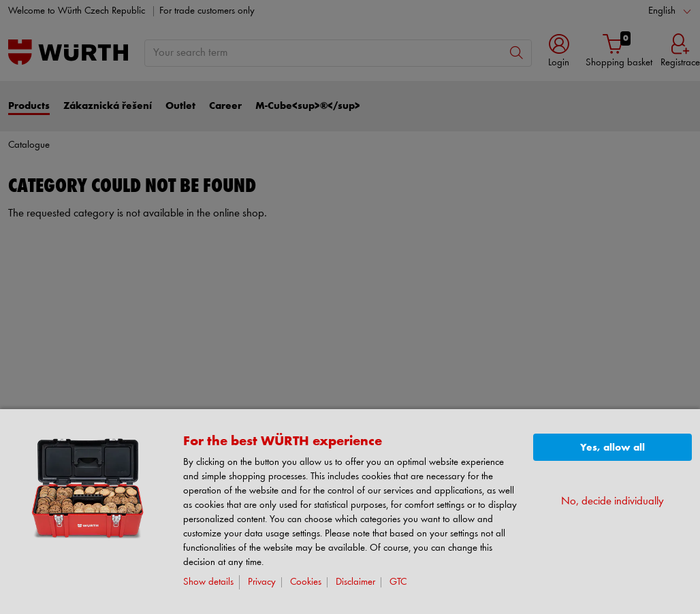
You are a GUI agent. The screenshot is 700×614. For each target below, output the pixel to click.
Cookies (306, 582)
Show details (208, 582)
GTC (398, 582)
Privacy (262, 582)
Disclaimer (355, 582)
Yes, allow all (612, 448)
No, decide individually (612, 501)
